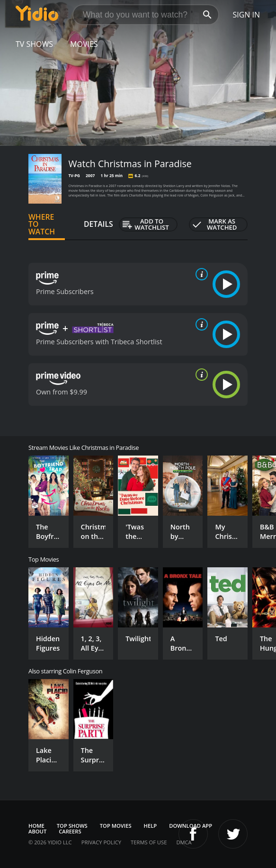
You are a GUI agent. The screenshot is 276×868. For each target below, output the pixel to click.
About (37, 831)
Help (151, 826)
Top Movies (116, 826)
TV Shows (34, 44)
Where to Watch (42, 224)
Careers (70, 831)
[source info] (200, 274)
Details (98, 224)
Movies (84, 44)
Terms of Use (149, 842)
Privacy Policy (101, 842)
